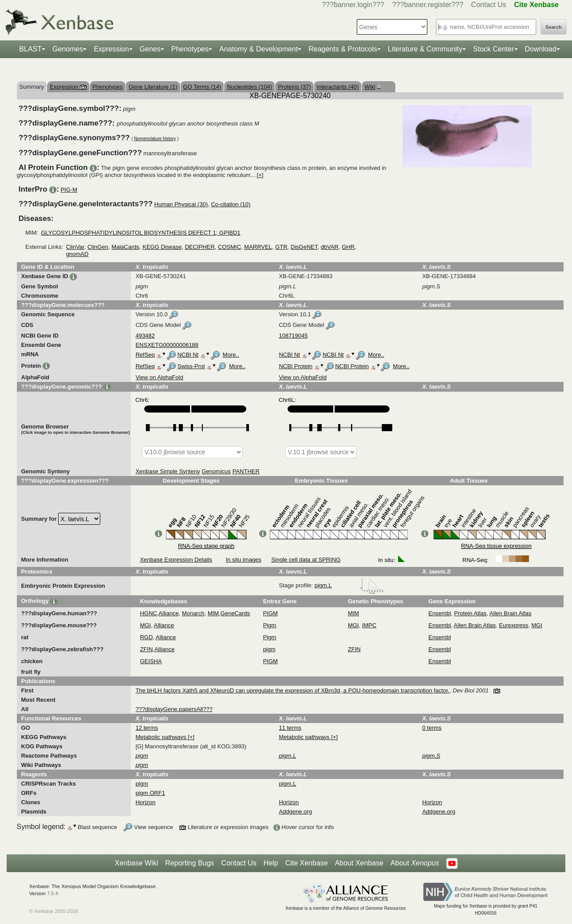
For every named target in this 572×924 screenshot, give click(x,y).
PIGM (270, 613)
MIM (213, 613)
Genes (150, 49)
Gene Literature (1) (153, 87)
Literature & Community (425, 49)
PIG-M (69, 190)
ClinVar (75, 247)
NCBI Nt (188, 355)
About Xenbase (359, 863)
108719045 (293, 336)
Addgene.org (295, 812)
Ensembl (440, 613)
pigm (269, 649)
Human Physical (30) (181, 204)
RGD (146, 637)
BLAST (30, 49)
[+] (260, 175)
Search (554, 27)
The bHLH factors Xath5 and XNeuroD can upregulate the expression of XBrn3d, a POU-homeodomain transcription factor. (292, 690)
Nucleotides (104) (249, 87)
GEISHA (151, 661)
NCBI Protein (296, 366)
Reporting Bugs (189, 863)
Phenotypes (190, 49)
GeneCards (235, 613)
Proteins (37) (294, 87)
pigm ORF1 (150, 793)
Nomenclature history (155, 139)
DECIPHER (200, 247)
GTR (281, 247)
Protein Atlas (470, 613)
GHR (348, 247)
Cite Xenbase (307, 863)
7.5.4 (53, 893)
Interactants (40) (338, 87)
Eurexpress (514, 625)
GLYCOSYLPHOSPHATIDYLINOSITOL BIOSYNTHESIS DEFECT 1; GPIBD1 (140, 233)
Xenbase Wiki (136, 863)
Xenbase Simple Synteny (168, 471)
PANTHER (246, 471)
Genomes (68, 49)
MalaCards (125, 247)
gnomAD (77, 254)
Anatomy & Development (258, 49)
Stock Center (493, 49)
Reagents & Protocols (343, 49)
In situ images (244, 560)
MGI (145, 625)
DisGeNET (304, 247)
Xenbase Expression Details (176, 560)
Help (271, 863)
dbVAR (330, 247)
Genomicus (216, 471)
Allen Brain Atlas (511, 613)
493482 (145, 336)
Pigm (270, 625)
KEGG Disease (162, 247)
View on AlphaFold (159, 377)
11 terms (290, 728)
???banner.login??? (353, 5)
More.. (231, 355)
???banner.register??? (428, 5)
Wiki (371, 87)
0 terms (432, 728)
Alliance (169, 613)
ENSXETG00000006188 (167, 345)
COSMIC (229, 247)
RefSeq (145, 355)
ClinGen (98, 247)
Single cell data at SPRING (306, 560)
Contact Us (489, 5)
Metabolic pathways (162, 737)
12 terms (147, 728)
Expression (111, 49)
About (415, 863)
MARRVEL (258, 247)
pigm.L (349, 585)
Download (541, 49)
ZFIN (146, 649)
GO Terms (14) (202, 87)
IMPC (369, 625)
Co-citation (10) (231, 204)
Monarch (193, 613)
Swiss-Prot (191, 366)
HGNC (148, 613)
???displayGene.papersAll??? (174, 709)
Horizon (145, 802)
